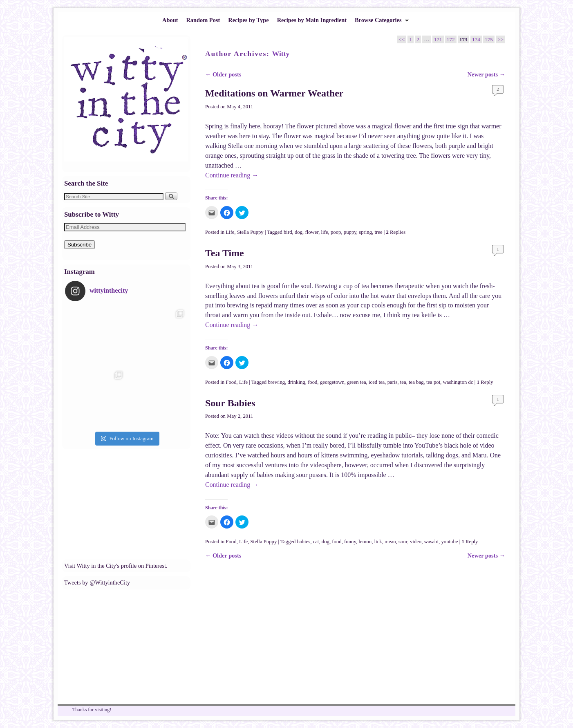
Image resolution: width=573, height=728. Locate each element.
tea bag (416, 382)
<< (402, 39)
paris (393, 382)
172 (451, 39)
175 (489, 39)
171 (438, 39)
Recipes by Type (248, 20)
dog (299, 232)
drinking (297, 382)
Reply (485, 382)
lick (378, 542)
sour (403, 542)
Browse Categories (380, 22)
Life (230, 232)
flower (312, 232)
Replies (396, 232)
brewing (276, 382)
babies (304, 542)
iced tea (377, 382)
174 (476, 39)
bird (288, 232)
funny (350, 542)
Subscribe (79, 245)
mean (390, 542)
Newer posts (486, 74)
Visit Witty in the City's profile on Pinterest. (116, 566)
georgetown (332, 382)
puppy (350, 232)
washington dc (458, 382)
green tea (356, 382)
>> (500, 39)
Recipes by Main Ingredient (312, 20)
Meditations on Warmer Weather (274, 93)
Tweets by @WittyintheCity (97, 582)
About (170, 20)
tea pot (433, 382)
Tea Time (225, 253)
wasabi (431, 542)
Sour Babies (230, 403)
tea (403, 382)
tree (378, 232)
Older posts (223, 74)
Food (231, 382)
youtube (449, 542)
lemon (365, 542)
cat (316, 542)
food (312, 382)
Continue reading (232, 175)
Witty (281, 54)
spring (365, 232)
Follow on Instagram (127, 438)
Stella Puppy (250, 232)
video (416, 542)
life (325, 232)
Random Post (203, 20)
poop (336, 232)
